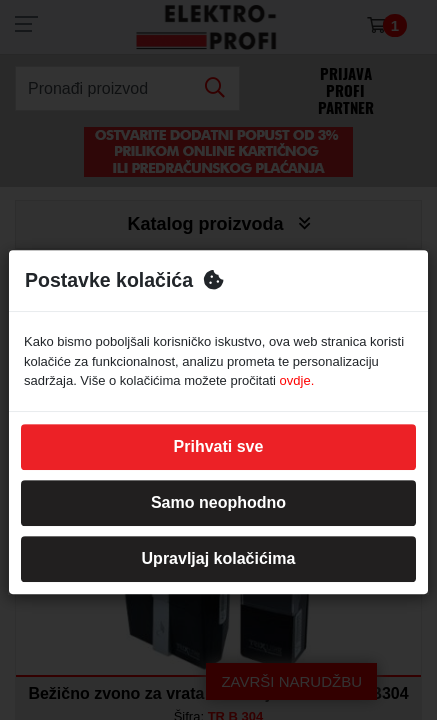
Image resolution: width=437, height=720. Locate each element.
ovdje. (297, 380)
